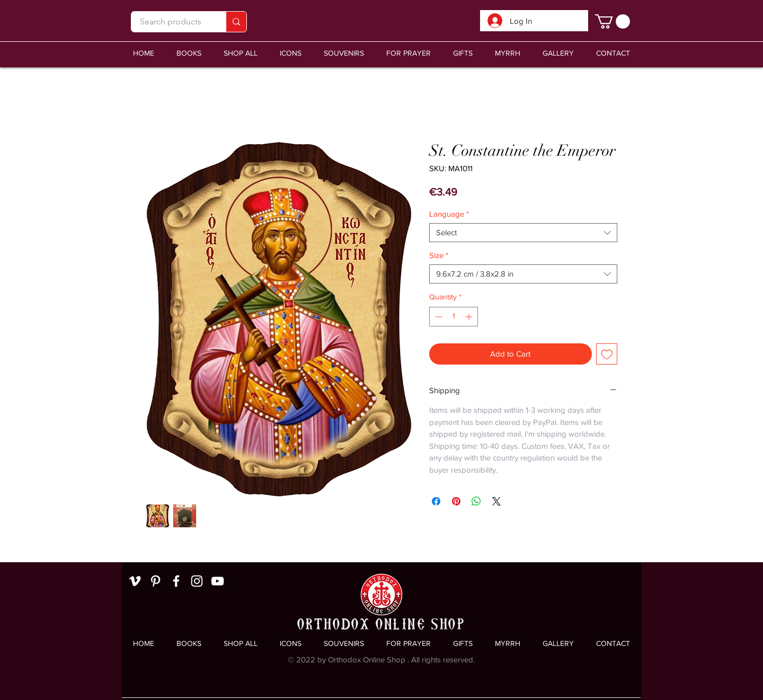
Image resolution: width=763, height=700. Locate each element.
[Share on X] (496, 501)
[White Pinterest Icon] (156, 581)
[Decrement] (437, 317)
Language (449, 214)
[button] (344, 53)
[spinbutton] (454, 317)
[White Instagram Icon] (197, 581)
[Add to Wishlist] (607, 354)
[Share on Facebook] (436, 501)
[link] (613, 21)
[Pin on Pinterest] (456, 501)
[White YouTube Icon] (218, 581)
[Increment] (470, 317)
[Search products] (171, 22)
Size (439, 255)
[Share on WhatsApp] (476, 501)
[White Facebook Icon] (176, 581)
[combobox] (523, 233)
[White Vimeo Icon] (135, 581)
